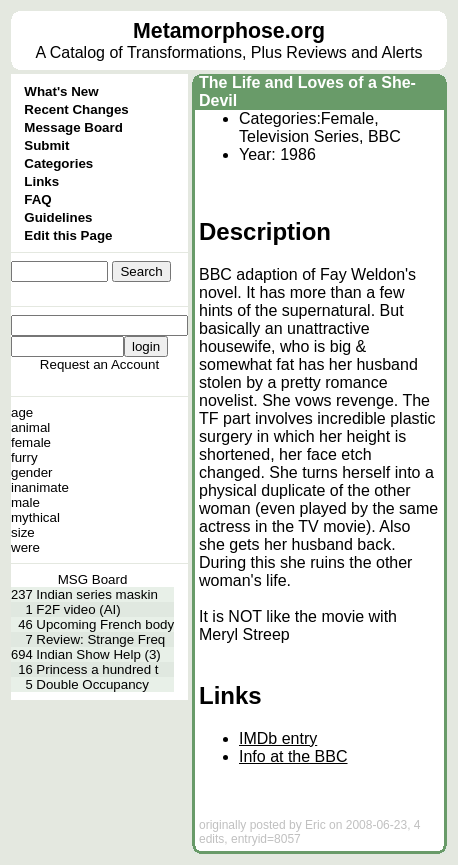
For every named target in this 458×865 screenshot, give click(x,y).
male (25, 502)
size (23, 532)
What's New (61, 91)
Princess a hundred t (97, 669)
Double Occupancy (92, 684)
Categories (58, 163)
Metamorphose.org (229, 31)
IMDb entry (278, 738)
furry (24, 457)
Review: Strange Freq (100, 639)
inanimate (40, 487)
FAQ (37, 199)
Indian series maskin (97, 594)
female (31, 442)
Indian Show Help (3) (98, 654)
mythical (35, 517)
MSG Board (93, 579)
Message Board (73, 127)
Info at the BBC (293, 756)
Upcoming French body (105, 624)
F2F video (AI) (78, 609)
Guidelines (58, 217)
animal (30, 427)
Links (41, 181)
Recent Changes (76, 109)
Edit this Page (68, 235)
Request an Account (99, 364)
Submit (46, 145)
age (22, 412)
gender (32, 472)
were (25, 547)
